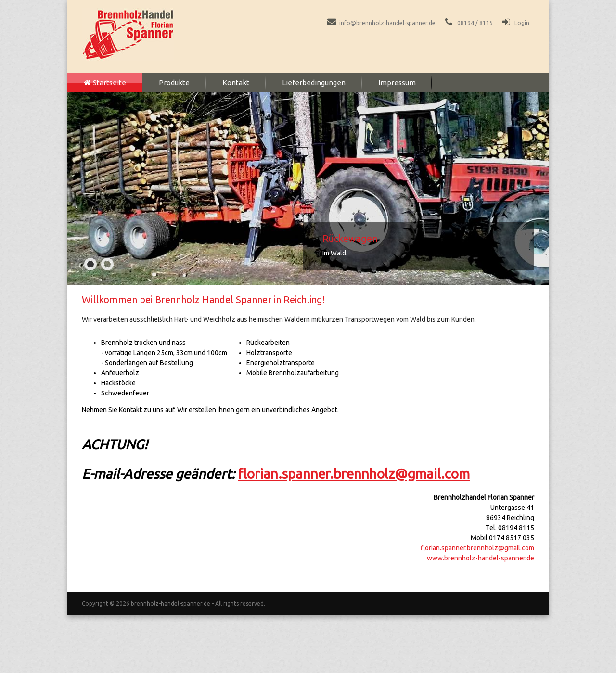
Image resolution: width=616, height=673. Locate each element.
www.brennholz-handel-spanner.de (481, 558)
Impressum (397, 83)
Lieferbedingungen (314, 83)
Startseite (109, 83)
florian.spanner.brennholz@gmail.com (354, 474)
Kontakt (236, 83)
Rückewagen (350, 239)
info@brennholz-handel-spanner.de (387, 23)
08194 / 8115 (475, 23)
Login (522, 23)
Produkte (174, 83)
